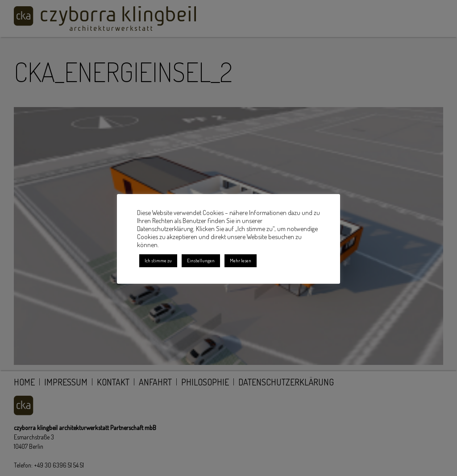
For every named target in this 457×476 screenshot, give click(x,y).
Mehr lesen (241, 261)
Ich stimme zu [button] (158, 261)
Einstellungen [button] (201, 261)
